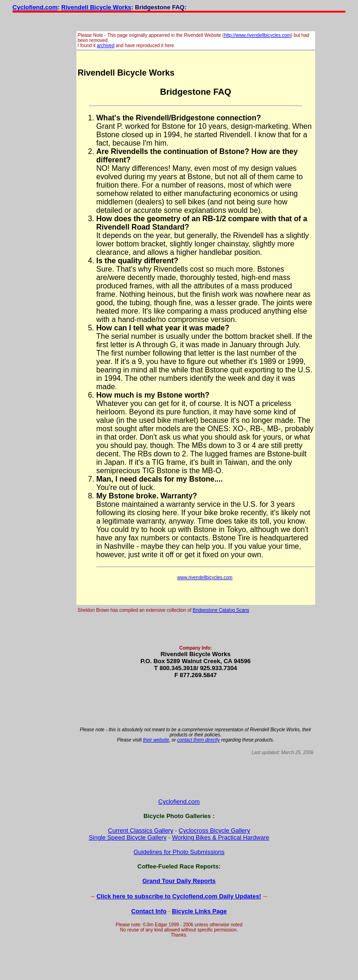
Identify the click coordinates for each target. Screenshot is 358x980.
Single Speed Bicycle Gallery (127, 837)
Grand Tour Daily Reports (179, 881)
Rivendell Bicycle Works (96, 7)
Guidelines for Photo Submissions (179, 852)
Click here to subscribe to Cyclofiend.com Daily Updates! (179, 896)
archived (106, 45)
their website (156, 740)
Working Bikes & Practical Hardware (221, 837)
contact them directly (199, 740)
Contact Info (149, 911)
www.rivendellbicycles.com (205, 577)
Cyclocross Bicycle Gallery (214, 830)
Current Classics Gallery (141, 830)
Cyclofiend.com (35, 7)
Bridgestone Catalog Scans (221, 610)
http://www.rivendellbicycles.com (257, 35)
